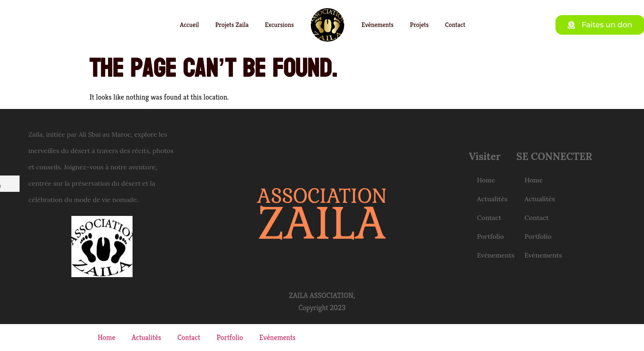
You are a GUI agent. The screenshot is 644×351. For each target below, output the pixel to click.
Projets (419, 25)
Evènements (377, 25)
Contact (455, 25)
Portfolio (491, 236)
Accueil (189, 25)
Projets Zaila (232, 25)
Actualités (492, 199)
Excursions (279, 25)
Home (486, 180)
